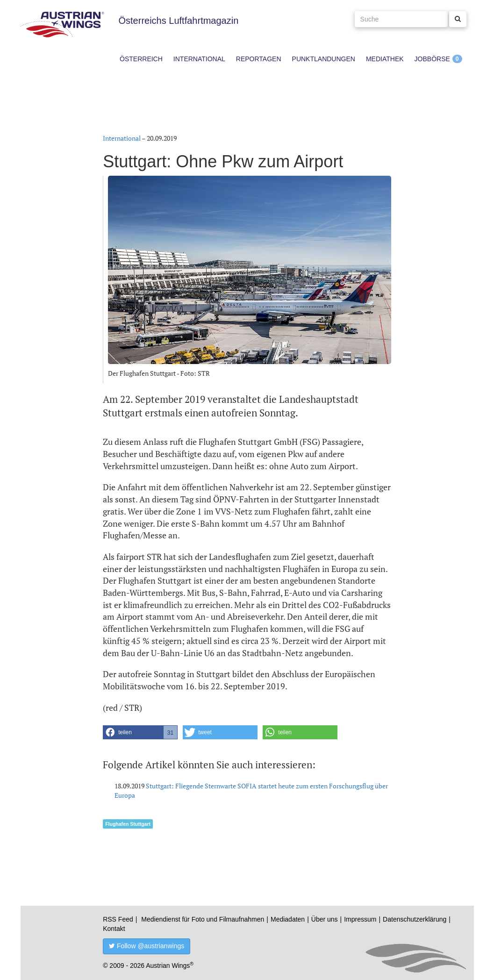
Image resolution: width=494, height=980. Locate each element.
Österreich (141, 59)
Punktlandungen (324, 59)
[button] (140, 732)
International (199, 59)
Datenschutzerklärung (415, 919)
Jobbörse (432, 59)
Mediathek (385, 59)
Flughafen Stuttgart (128, 824)
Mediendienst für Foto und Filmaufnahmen (203, 919)
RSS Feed (118, 919)
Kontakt (114, 929)
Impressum (360, 919)
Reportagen (259, 59)
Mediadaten (288, 919)
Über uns (325, 919)
